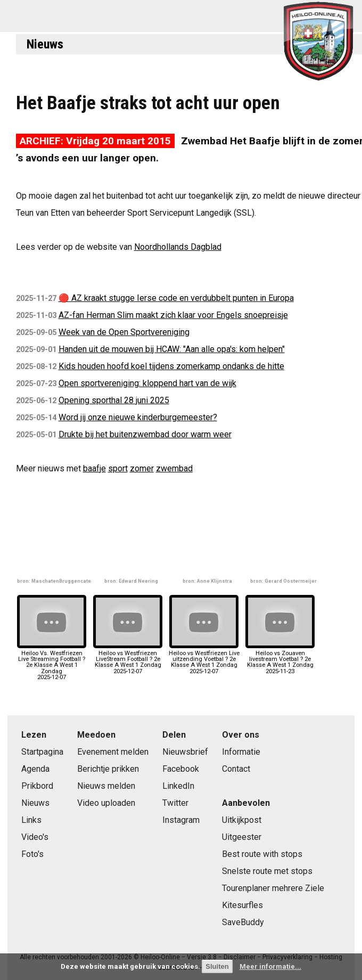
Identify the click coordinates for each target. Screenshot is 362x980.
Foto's (32, 854)
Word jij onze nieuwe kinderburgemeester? (138, 417)
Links (31, 820)
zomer (142, 468)
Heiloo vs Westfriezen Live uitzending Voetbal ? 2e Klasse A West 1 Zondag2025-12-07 (204, 659)
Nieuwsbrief (185, 752)
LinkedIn (178, 786)
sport (118, 468)
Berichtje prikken (108, 769)
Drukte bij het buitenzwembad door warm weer (145, 434)
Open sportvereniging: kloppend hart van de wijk (147, 383)
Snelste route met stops (267, 871)
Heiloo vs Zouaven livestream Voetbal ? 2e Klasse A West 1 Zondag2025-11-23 (280, 659)
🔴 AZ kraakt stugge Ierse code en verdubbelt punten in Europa (176, 298)
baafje (94, 468)
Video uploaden (106, 803)
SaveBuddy (243, 922)
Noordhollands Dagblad (178, 247)
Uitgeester (242, 837)
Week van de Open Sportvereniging (124, 332)
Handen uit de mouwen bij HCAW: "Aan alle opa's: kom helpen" (172, 349)
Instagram (181, 820)
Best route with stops (262, 854)
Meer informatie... (270, 966)
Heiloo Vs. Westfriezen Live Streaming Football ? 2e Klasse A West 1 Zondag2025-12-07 (52, 662)
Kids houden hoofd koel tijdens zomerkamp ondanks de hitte (171, 366)
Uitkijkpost (242, 820)
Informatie (241, 752)
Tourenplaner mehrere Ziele (273, 888)
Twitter (175, 803)
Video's (35, 837)
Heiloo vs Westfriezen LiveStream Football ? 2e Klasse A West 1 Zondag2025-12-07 (128, 659)
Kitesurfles (242, 905)
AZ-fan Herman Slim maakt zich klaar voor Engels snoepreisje (173, 315)
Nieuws (45, 44)
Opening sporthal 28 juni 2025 (114, 400)
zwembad (174, 468)
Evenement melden (113, 752)
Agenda (35, 769)
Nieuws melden (106, 786)
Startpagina (42, 752)
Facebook (181, 769)
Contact (236, 769)
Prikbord (37, 786)
